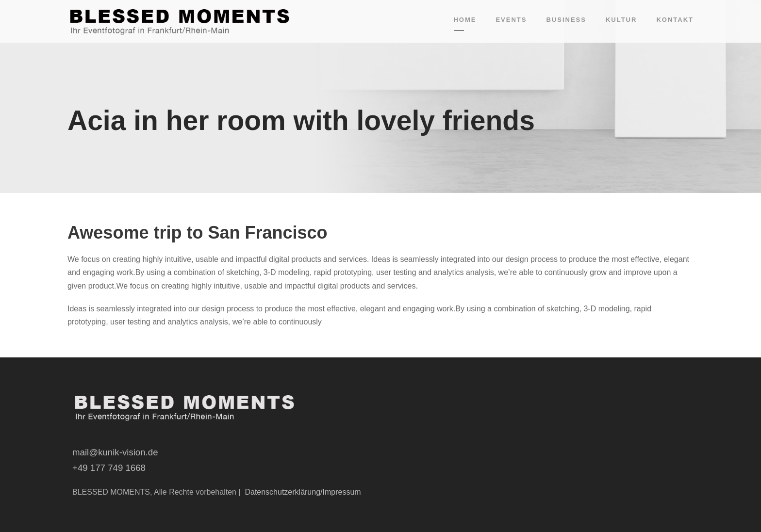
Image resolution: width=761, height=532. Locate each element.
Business (566, 20)
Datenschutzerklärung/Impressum (303, 492)
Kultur (621, 20)
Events (511, 20)
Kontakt (675, 20)
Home (465, 20)
